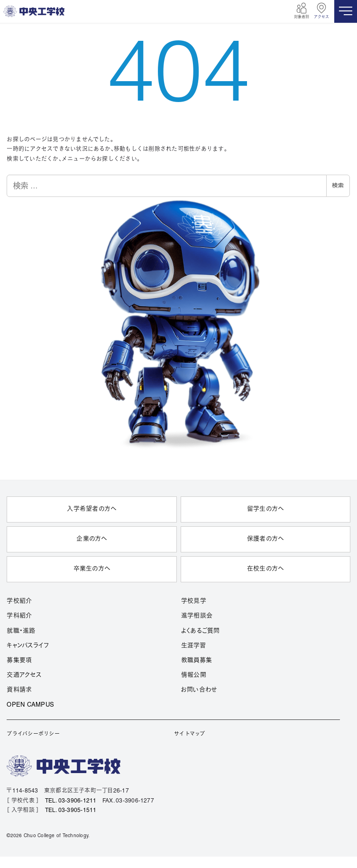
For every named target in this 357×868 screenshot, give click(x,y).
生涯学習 (193, 646)
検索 (338, 186)
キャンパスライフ (28, 646)
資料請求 (19, 690)
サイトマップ (189, 734)
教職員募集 (197, 661)
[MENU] (346, 11)
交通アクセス (24, 675)
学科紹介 (19, 616)
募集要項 (19, 661)
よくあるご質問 (201, 631)
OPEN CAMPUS (30, 705)
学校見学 (194, 601)
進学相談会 (197, 616)
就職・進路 (21, 631)
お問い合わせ (199, 690)
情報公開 (194, 675)
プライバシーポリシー (33, 734)
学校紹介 (19, 601)
